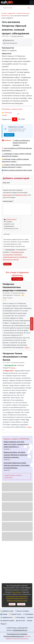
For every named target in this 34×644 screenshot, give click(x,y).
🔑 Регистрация (20, 617)
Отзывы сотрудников (8, 13)
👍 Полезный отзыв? (7, 114)
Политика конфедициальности (14, 636)
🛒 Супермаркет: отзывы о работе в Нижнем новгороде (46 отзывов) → (17, 155)
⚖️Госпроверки (28, 614)
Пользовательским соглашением (16, 596)
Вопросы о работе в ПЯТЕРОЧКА (16, 439)
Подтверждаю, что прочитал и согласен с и (15, 255)
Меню (32, 2)
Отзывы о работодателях (19, 628)
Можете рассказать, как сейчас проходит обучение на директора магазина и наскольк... (15, 455)
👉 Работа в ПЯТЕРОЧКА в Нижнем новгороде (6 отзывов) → (21, 143)
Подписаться (9, 135)
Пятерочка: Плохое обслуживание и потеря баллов (15, 357)
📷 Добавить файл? (10, 219)
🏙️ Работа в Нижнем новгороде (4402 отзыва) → (17, 171)
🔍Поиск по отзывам (22, 611)
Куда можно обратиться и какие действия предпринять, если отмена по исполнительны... (17, 465)
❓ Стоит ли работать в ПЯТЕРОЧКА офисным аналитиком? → (17, 149)
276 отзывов (17, 279)
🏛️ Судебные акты (6, 617)
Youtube (29, 621)
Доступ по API (20, 621)
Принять (12, 604)
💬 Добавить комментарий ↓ (13, 109)
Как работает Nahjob (7, 621)
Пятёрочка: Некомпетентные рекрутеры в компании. (15, 287)
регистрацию (7, 195)
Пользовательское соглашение (17, 634)
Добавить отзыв (32, 324)
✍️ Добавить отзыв (7, 611)
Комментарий (8, 201)
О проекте (30, 617)
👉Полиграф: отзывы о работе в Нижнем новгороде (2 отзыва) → (15, 160)
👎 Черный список (15, 614)
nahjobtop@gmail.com (20, 630)
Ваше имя (6, 183)
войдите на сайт (21, 195)
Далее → (27, 347)
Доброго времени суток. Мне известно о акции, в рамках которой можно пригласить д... (16, 444)
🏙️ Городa (4, 614)
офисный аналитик (10, 43)
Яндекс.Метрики (16, 592)
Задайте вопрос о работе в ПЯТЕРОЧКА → (13, 476)
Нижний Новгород (23, 13)
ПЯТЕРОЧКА (5, 16)
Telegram (3, 624)
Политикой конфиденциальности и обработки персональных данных (15, 257)
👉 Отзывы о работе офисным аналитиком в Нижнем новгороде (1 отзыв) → (17, 166)
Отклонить (21, 604)
